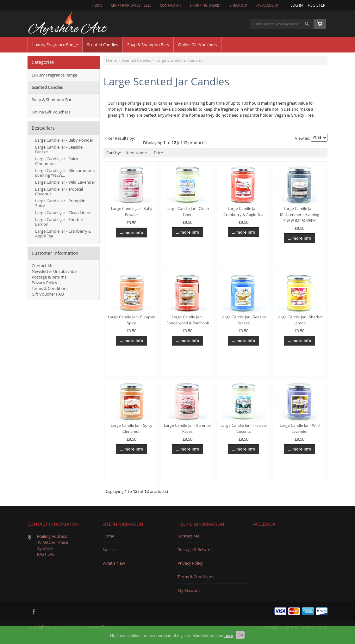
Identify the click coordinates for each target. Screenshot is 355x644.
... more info (132, 233)
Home (97, 5)
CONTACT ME (171, 5)
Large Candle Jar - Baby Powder (64, 140)
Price (158, 153)
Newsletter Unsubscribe (54, 271)
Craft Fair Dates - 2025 (131, 5)
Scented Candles (137, 60)
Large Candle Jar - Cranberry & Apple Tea (63, 233)
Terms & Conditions (50, 288)
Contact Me (43, 266)
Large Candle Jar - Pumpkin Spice (60, 203)
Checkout (239, 5)
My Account (268, 5)
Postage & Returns (49, 277)
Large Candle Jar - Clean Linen (63, 212)
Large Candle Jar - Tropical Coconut (59, 191)
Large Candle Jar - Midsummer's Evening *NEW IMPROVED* (300, 215)
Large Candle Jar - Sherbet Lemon (59, 222)
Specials (110, 549)
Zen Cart (117, 627)
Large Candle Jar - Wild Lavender (65, 182)
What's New (114, 563)
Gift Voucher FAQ (48, 294)
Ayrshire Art (72, 627)
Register (317, 5)
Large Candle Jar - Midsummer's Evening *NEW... (65, 173)
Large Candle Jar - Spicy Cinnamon (57, 161)
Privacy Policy (44, 283)
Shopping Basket (205, 5)
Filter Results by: (120, 138)
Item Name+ (137, 153)
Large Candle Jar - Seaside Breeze (59, 149)
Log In (297, 5)
